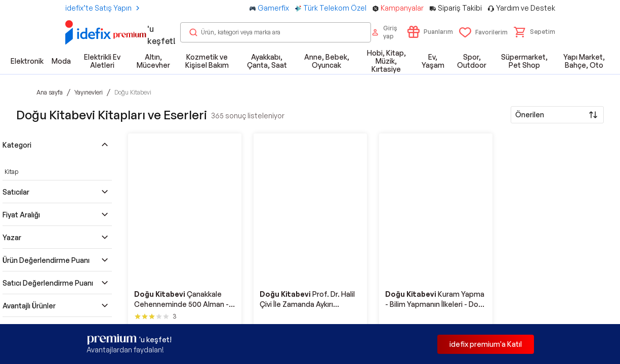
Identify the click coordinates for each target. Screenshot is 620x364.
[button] (534, 32)
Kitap (11, 172)
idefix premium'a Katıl (486, 344)
